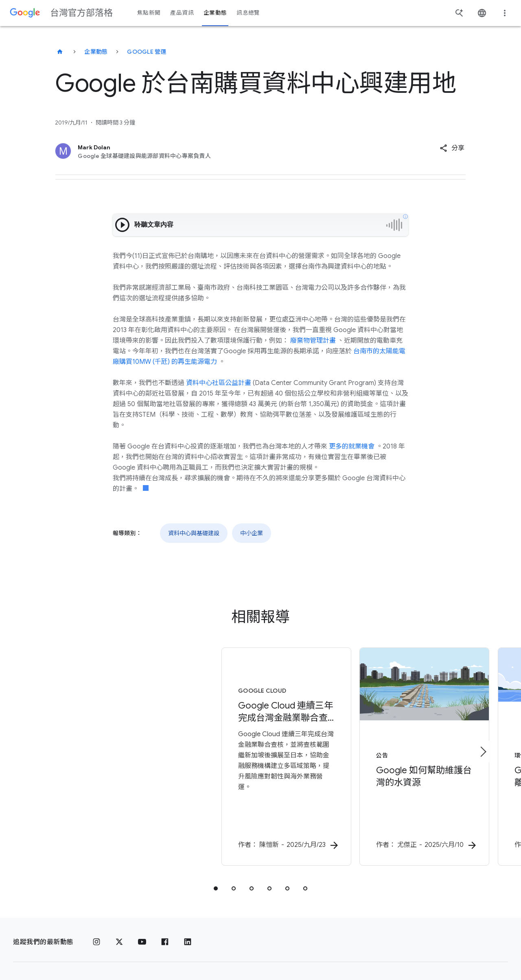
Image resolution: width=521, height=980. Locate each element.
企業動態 (96, 52)
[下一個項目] (483, 733)
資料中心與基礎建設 (194, 533)
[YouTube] (142, 906)
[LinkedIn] (188, 906)
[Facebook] (165, 906)
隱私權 (73, 949)
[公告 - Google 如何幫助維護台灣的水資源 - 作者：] (367, 739)
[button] (452, 148)
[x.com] (119, 906)
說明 (352, 950)
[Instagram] (96, 906)
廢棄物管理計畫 (313, 341)
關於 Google (135, 949)
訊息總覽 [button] (248, 13)
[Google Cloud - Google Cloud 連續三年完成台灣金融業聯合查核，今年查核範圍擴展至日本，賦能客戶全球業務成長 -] (154, 739)
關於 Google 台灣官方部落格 (257, 949)
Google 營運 (147, 52)
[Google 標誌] (31, 949)
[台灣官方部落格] (60, 52)
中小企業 (252, 533)
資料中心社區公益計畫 (219, 383)
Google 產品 (184, 949)
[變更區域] (442, 949)
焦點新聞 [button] (149, 13)
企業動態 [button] (215, 13)
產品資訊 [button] (182, 13)
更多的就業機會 (352, 446)
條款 (99, 949)
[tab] (216, 852)
